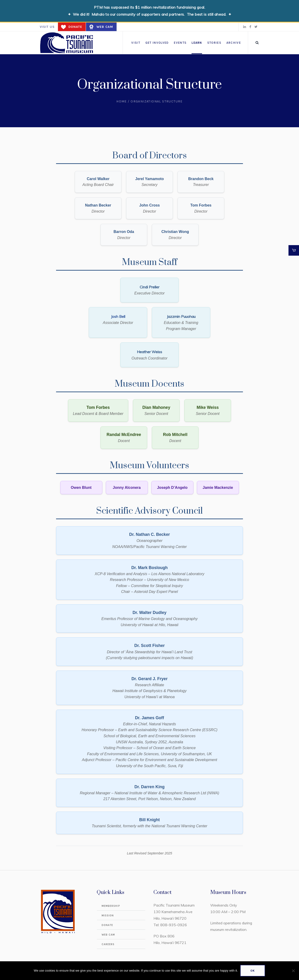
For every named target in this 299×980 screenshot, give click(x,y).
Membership (111, 906)
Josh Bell (118, 316)
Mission (108, 916)
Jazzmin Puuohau (181, 316)
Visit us (47, 27)
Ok (253, 971)
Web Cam (105, 27)
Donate (75, 27)
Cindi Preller (149, 287)
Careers (108, 944)
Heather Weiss (149, 352)
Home (122, 101)
